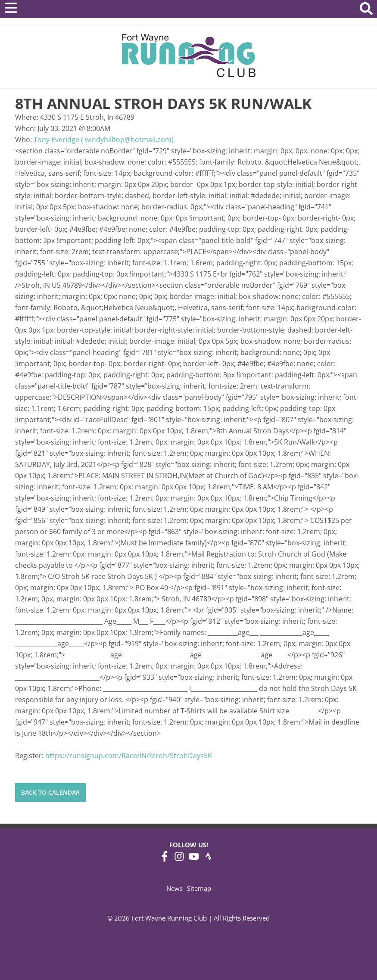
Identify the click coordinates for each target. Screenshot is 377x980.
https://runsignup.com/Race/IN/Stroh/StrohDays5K (129, 756)
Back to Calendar (50, 792)
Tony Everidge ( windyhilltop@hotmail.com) (104, 140)
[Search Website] (366, 10)
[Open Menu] (11, 8)
